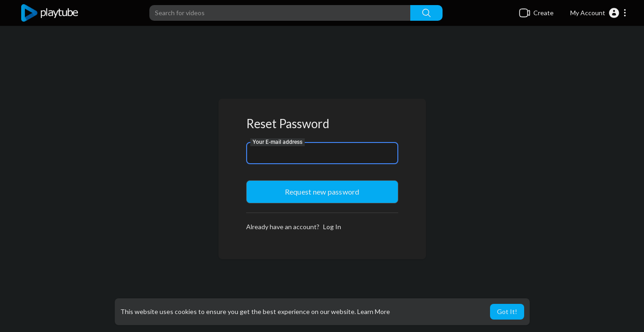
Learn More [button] (374, 311)
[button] (599, 13)
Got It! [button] (507, 311)
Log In (332, 227)
